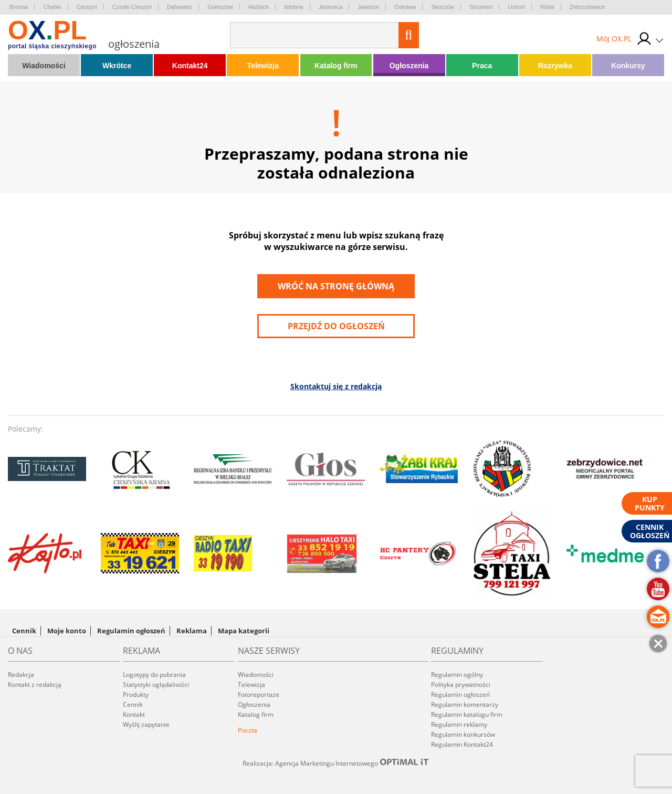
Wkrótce (117, 66)
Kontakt (134, 714)
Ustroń (516, 7)
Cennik (24, 631)
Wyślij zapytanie (146, 724)
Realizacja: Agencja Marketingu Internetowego (336, 763)
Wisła (547, 7)
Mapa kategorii (244, 631)
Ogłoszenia (409, 66)
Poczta (248, 730)
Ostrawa (405, 7)
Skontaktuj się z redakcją (336, 386)
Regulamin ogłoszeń (131, 631)
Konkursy (628, 66)
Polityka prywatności (461, 685)
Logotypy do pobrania (154, 675)
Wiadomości (44, 66)
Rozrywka (555, 66)
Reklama (192, 631)
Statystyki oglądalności (156, 685)
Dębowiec (180, 7)
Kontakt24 (190, 66)
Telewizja (263, 66)
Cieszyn (87, 7)
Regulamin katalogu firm (467, 714)
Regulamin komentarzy (465, 704)
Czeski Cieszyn (132, 7)
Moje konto (67, 631)
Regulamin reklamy (459, 724)
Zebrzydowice (587, 7)
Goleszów (220, 7)
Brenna (19, 7)
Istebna (293, 7)
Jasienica (331, 7)
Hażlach (259, 7)
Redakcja (21, 675)
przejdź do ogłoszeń (336, 326)
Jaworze (368, 7)
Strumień (481, 7)
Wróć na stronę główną (336, 286)
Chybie (52, 7)
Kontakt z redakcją (35, 685)
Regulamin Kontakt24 (462, 744)
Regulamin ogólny (457, 675)
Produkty (136, 694)
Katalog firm (336, 66)
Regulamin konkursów (463, 734)
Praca (482, 66)
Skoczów (443, 7)
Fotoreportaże (259, 694)
